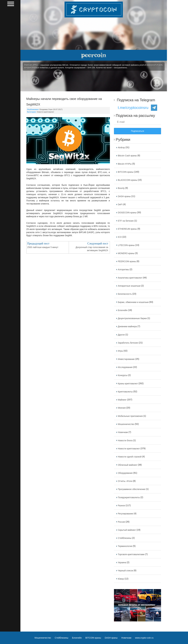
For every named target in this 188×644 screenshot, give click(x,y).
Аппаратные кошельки (129, 286)
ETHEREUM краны (127, 229)
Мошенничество (126, 424)
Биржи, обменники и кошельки (133, 302)
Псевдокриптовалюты (129, 497)
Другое (121, 335)
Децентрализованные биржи (132, 318)
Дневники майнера (127, 327)
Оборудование (125, 473)
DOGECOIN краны (127, 213)
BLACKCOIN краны (128, 180)
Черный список (125, 571)
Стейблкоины (125, 538)
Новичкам (123, 432)
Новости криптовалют (45, 112)
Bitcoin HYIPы (125, 164)
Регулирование (125, 514)
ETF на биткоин (126, 221)
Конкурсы (123, 375)
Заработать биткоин (128, 343)
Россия (121, 522)
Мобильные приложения (130, 416)
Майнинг (122, 400)
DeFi (120, 204)
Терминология (125, 546)
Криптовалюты (125, 392)
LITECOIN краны (126, 245)
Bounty (121, 188)
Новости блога (125, 440)
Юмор (121, 579)
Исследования (125, 367)
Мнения (122, 408)
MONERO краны (126, 253)
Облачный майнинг (128, 465)
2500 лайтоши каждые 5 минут (43, 247)
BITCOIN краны (126, 172)
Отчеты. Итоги (125, 481)
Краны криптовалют (128, 384)
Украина (122, 562)
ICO (120, 237)
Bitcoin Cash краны (127, 156)
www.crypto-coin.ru (144, 638)
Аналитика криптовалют (130, 278)
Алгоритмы (123, 270)
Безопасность (125, 294)
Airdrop (121, 148)
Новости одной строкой (130, 457)
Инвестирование (126, 359)
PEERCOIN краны (127, 261)
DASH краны (124, 196)
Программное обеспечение (132, 489)
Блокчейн (123, 310)
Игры (120, 351)
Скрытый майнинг (127, 530)
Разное (121, 506)
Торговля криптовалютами (131, 554)
